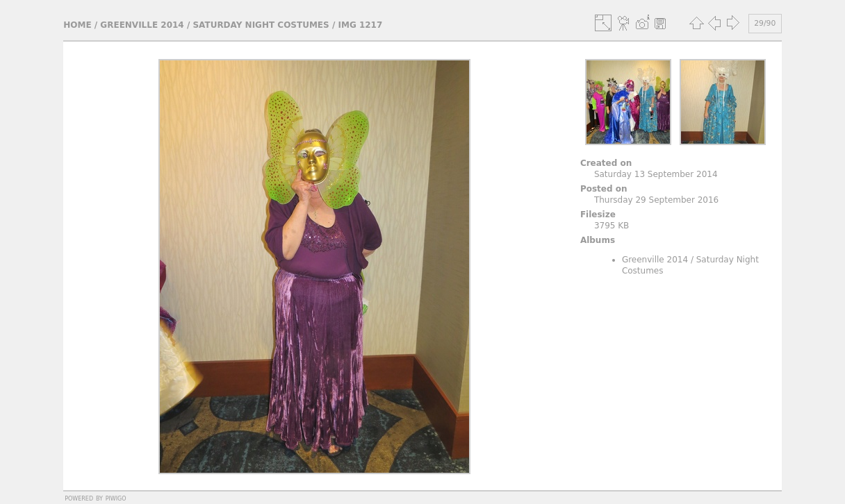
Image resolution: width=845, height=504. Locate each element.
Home (77, 25)
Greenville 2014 (142, 25)
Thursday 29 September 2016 (656, 200)
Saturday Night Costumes (261, 25)
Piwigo (116, 498)
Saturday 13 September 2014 (656, 174)
